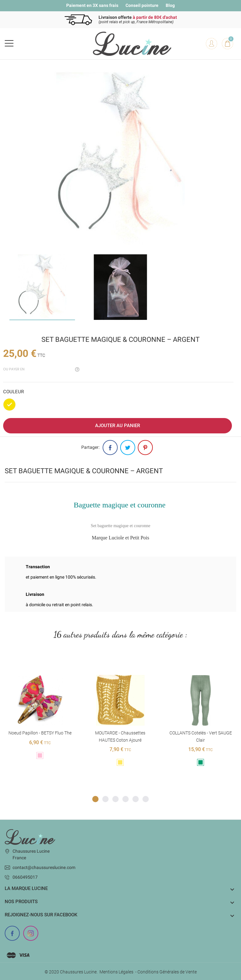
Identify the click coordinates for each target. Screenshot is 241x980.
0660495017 (25, 877)
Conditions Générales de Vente (167, 972)
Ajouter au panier (118, 426)
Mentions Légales (116, 972)
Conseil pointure (142, 5)
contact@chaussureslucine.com (44, 867)
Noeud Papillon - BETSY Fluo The (40, 733)
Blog (170, 5)
